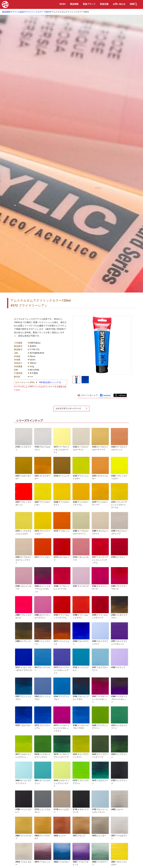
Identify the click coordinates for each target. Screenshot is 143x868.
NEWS (63, 4)
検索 (134, 4)
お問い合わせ (119, 4)
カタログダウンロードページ (70, 409)
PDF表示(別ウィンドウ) (50, 382)
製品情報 (74, 4)
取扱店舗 (104, 4)
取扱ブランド (89, 4)
